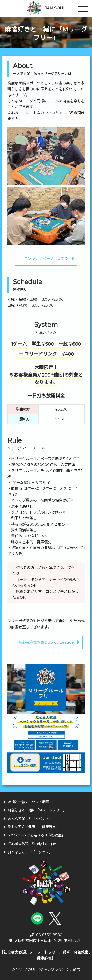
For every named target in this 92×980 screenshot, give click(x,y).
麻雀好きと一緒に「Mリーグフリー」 (35, 810)
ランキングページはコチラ (46, 259)
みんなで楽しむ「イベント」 (28, 819)
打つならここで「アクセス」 (28, 852)
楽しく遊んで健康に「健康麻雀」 (31, 827)
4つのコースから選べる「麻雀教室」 (34, 835)
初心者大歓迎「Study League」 (32, 844)
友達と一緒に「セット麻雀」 (28, 802)
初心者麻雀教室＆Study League (46, 642)
